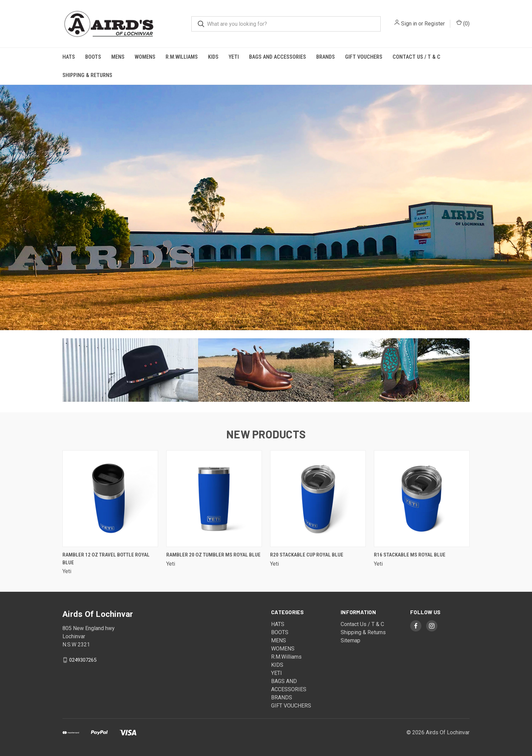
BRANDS (326, 57)
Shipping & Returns (87, 75)
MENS (118, 57)
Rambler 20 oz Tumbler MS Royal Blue (213, 555)
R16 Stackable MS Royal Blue (410, 555)
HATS (69, 57)
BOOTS (93, 57)
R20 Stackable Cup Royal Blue (307, 555)
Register (435, 24)
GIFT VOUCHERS (364, 57)
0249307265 (83, 660)
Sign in (409, 24)
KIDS (213, 57)
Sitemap (350, 640)
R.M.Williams (182, 57)
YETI (234, 57)
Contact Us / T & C (416, 57)
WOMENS (145, 57)
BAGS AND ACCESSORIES (278, 57)
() (463, 23)
